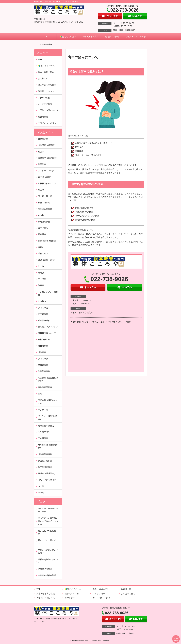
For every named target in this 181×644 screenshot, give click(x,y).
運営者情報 (43, 117)
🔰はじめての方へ (68, 37)
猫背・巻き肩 (44, 203)
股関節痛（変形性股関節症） (48, 379)
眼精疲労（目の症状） (48, 158)
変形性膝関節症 (45, 387)
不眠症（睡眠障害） (47, 473)
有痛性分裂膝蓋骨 (46, 426)
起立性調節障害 (45, 467)
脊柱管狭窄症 (44, 340)
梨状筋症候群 (44, 371)
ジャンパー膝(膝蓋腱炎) (47, 418)
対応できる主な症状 (47, 85)
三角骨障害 (43, 438)
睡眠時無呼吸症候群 (47, 241)
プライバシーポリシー (48, 123)
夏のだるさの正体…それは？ (48, 552)
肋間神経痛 (43, 314)
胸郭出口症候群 (45, 209)
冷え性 (41, 486)
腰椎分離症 (43, 346)
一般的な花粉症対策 (47, 575)
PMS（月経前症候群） (48, 480)
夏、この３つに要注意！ (47, 532)
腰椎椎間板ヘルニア (47, 333)
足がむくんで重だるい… (47, 542)
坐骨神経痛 (43, 365)
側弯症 (41, 285)
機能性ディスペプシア (48, 327)
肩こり (41, 190)
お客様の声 (43, 79)
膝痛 (40, 394)
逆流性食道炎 (44, 320)
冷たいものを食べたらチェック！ (48, 510)
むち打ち (42, 301)
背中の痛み (43, 228)
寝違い (41, 247)
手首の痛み (43, 254)
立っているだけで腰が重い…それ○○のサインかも (48, 521)
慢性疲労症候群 (45, 454)
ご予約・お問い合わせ (136, 37)
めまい (41, 152)
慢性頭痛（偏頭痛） (47, 145)
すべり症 (42, 279)
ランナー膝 (43, 410)
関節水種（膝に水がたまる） (48, 402)
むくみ (41, 266)
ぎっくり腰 (43, 359)
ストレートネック (46, 171)
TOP (46, 37)
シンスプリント (45, 432)
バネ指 (41, 215)
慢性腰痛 (42, 352)
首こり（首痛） (45, 177)
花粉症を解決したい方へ (48, 561)
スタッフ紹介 (44, 98)
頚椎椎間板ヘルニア (47, 184)
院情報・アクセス (113, 37)
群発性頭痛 (43, 139)
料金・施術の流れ (90, 37)
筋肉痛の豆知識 (45, 569)
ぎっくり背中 (44, 308)
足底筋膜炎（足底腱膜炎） (48, 446)
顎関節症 (42, 164)
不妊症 (41, 493)
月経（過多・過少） (47, 260)
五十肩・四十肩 (45, 196)
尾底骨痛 (42, 234)
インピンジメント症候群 (48, 293)
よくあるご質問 (45, 104)
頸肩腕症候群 (44, 222)
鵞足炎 (41, 273)
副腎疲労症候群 (45, 461)
